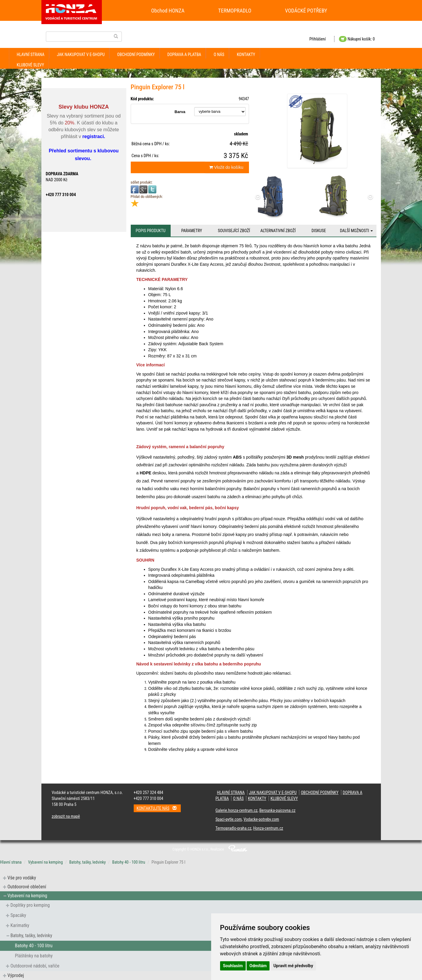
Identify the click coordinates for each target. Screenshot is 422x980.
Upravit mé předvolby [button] (293, 966)
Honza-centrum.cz (268, 828)
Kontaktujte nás (159, 808)
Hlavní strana (31, 54)
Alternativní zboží (278, 231)
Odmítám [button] (258, 966)
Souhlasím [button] (233, 966)
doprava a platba (184, 54)
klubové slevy (30, 65)
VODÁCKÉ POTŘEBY (306, 11)
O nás (219, 54)
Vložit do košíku (226, 167)
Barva (180, 112)
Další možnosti (356, 231)
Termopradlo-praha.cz (234, 828)
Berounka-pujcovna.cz (277, 810)
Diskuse (319, 231)
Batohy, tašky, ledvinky (87, 862)
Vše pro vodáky (22, 878)
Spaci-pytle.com (229, 819)
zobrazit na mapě (66, 816)
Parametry (191, 231)
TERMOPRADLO (235, 11)
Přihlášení (318, 39)
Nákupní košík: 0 (357, 39)
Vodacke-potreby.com (261, 819)
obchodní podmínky (136, 54)
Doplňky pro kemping (30, 905)
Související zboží (234, 231)
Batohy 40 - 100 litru (129, 862)
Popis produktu (150, 231)
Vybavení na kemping (45, 862)
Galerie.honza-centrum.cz (237, 810)
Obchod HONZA (168, 11)
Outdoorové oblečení (27, 887)
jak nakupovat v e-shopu (81, 54)
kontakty (246, 54)
